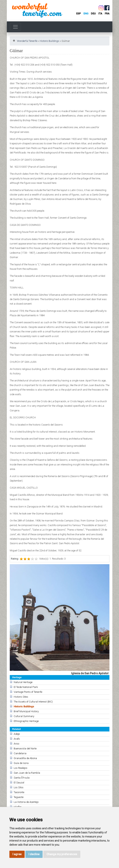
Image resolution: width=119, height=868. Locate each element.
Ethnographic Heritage (26, 721)
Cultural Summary (24, 716)
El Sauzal (19, 783)
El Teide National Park (26, 687)
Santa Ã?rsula (22, 778)
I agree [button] (17, 854)
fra (107, 14)
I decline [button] (34, 854)
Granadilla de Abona (25, 758)
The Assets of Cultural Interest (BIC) (33, 702)
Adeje (17, 734)
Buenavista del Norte (25, 748)
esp (79, 14)
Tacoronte (19, 792)
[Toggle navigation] (15, 27)
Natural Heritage (23, 682)
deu (93, 14)
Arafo (17, 739)
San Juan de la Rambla (27, 773)
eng (86, 14)
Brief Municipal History (26, 711)
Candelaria (20, 753)
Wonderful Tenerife (27, 41)
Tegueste (19, 797)
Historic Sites (21, 697)
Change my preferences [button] (62, 854)
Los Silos (19, 787)
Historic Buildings (49, 41)
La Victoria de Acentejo (26, 802)
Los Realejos (21, 768)
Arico (16, 744)
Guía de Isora (21, 763)
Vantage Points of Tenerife (28, 692)
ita (100, 14)
